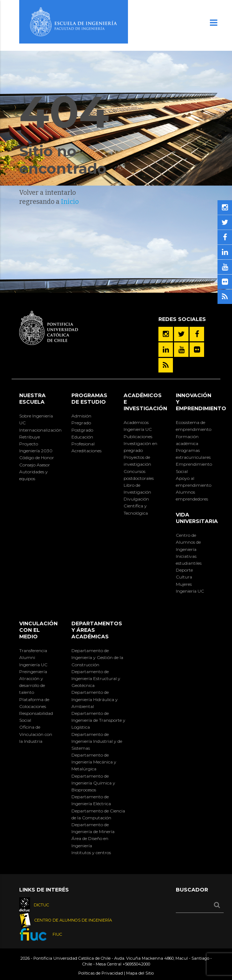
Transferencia (33, 650)
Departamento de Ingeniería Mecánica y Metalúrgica (94, 762)
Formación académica (187, 440)
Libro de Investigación (137, 489)
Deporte (184, 570)
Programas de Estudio (89, 399)
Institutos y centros (91, 853)
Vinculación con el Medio (38, 630)
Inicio (70, 202)
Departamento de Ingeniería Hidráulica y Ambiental (95, 699)
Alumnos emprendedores (192, 495)
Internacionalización (38, 430)
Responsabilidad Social (36, 717)
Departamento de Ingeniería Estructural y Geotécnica (96, 678)
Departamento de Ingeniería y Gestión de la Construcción (97, 657)
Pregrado (81, 423)
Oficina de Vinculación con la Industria (36, 734)
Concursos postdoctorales (139, 475)
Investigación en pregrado (140, 447)
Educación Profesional (83, 440)
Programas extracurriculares (193, 454)
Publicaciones (138, 437)
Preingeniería (33, 672)
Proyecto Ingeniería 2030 (36, 447)
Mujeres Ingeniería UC (190, 588)
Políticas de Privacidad (101, 973)
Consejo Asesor (35, 465)
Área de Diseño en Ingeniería (90, 842)
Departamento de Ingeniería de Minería (93, 828)
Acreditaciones (86, 451)
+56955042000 (136, 964)
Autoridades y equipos (34, 475)
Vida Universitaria (197, 518)
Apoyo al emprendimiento (194, 482)
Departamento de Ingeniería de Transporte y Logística (98, 720)
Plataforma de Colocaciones (34, 703)
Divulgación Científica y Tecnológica (136, 506)
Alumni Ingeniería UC (33, 661)
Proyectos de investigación (137, 461)
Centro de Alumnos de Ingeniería (188, 542)
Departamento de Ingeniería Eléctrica (91, 800)
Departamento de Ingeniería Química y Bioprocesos (93, 783)
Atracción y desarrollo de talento (32, 685)
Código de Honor (37, 458)
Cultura (184, 577)
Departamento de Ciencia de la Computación (98, 814)
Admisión (81, 416)
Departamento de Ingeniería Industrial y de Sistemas (97, 741)
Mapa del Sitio (140, 973)
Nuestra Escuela (32, 399)
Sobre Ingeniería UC (36, 419)
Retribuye (30, 437)
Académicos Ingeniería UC (138, 426)
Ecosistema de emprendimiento (194, 426)
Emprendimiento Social (194, 468)
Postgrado (82, 430)
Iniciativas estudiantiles (189, 560)
